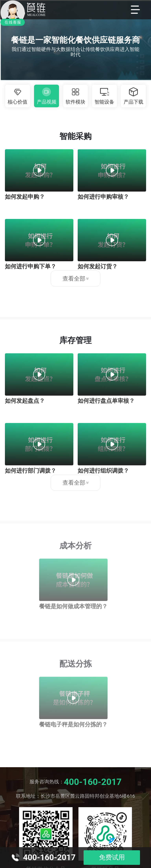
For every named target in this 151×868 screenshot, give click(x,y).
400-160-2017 (93, 782)
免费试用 (112, 857)
